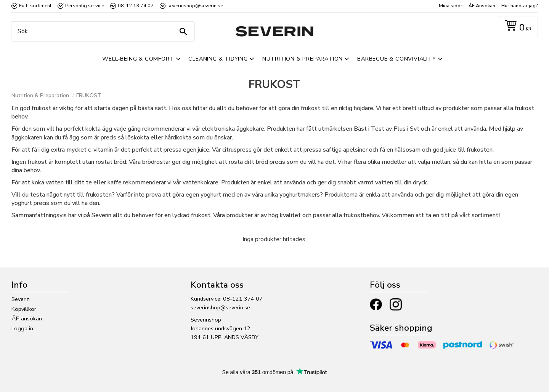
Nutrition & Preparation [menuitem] (303, 59)
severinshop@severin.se (220, 307)
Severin (21, 299)
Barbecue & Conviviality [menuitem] (396, 59)
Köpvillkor (24, 309)
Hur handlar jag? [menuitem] (519, 6)
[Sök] (183, 31)
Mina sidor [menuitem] (451, 6)
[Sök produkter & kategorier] (101, 31)
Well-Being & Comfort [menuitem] (138, 59)
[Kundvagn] (517, 27)
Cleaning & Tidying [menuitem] (218, 59)
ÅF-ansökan (27, 318)
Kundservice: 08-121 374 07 (227, 299)
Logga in (22, 328)
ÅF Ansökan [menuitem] (482, 6)
